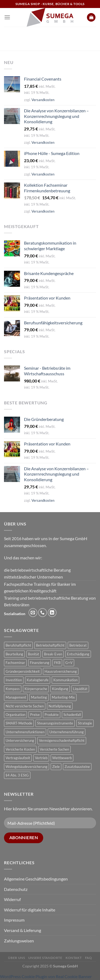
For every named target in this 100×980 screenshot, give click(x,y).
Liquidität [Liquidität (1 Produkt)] (80, 689)
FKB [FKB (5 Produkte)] (57, 663)
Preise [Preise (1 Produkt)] (35, 715)
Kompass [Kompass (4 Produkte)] (13, 689)
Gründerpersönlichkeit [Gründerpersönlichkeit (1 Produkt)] (23, 671)
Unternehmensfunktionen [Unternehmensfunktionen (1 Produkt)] (25, 732)
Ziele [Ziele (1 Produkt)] (56, 767)
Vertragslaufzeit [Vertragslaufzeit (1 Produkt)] (18, 758)
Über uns (16, 958)
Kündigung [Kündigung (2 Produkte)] (60, 689)
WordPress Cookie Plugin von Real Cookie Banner (46, 976)
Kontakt (74, 958)
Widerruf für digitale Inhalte (30, 910)
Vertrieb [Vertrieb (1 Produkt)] (41, 758)
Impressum (14, 920)
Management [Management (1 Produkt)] (16, 697)
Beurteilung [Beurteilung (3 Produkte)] (14, 654)
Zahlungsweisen (19, 941)
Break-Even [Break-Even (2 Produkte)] (53, 654)
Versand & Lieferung (23, 930)
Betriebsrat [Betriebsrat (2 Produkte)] (78, 645)
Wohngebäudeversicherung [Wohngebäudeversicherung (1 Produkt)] (27, 767)
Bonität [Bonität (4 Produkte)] (34, 654)
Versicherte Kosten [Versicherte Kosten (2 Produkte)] (20, 749)
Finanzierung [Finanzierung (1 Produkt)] (40, 663)
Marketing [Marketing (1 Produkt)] (39, 697)
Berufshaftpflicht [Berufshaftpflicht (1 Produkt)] (18, 645)
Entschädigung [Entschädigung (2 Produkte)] (78, 654)
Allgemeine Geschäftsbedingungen (36, 879)
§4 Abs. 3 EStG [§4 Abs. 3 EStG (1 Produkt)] (17, 775)
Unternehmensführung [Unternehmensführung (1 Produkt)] (67, 732)
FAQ (89, 958)
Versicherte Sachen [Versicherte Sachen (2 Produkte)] (54, 749)
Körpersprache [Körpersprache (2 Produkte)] (36, 689)
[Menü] (7, 17)
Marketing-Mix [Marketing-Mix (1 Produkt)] (63, 697)
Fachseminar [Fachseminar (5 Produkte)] (15, 663)
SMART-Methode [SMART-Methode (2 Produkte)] (19, 723)
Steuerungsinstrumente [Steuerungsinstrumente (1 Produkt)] (55, 723)
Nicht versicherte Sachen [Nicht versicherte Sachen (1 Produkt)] (25, 706)
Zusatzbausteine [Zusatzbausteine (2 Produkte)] (77, 767)
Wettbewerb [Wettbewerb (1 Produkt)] (62, 758)
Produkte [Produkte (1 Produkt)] (52, 715)
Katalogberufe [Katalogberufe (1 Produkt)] (38, 680)
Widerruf (12, 899)
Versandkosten (43, 100)
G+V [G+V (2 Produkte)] (69, 663)
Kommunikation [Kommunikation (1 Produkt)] (65, 680)
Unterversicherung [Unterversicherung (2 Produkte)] (20, 740)
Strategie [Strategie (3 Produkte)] (85, 723)
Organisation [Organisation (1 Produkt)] (15, 715)
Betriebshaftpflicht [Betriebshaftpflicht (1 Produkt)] (50, 645)
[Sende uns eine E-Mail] (33, 613)
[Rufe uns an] (43, 613)
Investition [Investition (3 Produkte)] (14, 680)
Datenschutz (16, 889)
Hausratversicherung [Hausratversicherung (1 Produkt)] (61, 671)
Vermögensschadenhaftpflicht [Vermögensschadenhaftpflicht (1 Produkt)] (62, 740)
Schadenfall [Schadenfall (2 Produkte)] (72, 715)
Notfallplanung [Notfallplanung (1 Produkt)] (60, 706)
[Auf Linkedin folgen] (52, 613)
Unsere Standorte (45, 958)
